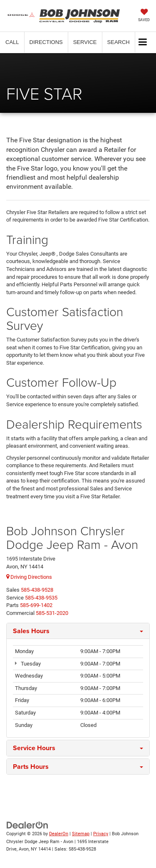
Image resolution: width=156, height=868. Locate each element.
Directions (46, 42)
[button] (12, 42)
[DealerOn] (27, 825)
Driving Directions (29, 577)
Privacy (101, 834)
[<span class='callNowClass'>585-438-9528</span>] (37, 590)
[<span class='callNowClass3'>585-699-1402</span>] (36, 605)
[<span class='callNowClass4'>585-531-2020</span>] (52, 613)
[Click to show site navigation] (143, 43)
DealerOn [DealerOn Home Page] (59, 834)
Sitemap (81, 834)
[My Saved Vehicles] (144, 16)
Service (85, 42)
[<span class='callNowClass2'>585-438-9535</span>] (41, 598)
